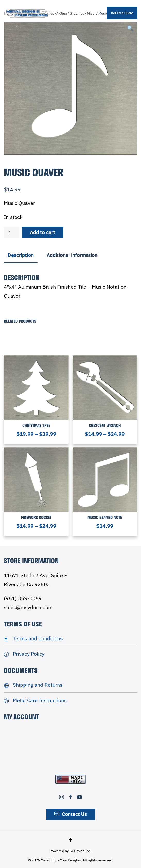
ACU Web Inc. (81, 851)
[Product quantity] (12, 232)
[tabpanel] (70, 88)
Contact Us (70, 814)
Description (21, 255)
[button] (70, 840)
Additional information (72, 255)
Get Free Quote (122, 13)
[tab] (69, 256)
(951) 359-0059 (23, 598)
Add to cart (42, 232)
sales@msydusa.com (28, 607)
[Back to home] (27, 13)
